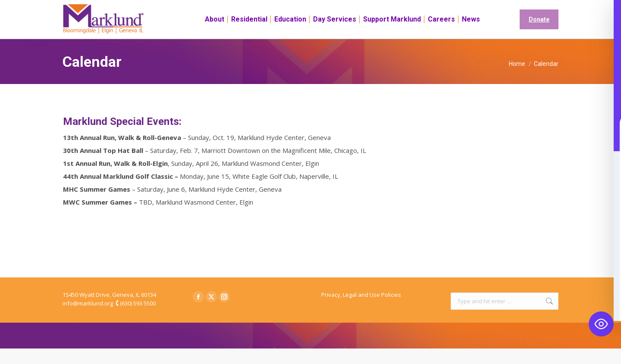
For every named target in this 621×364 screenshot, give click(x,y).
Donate (539, 35)
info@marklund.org (88, 319)
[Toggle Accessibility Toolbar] (601, 324)
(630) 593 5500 (138, 319)
